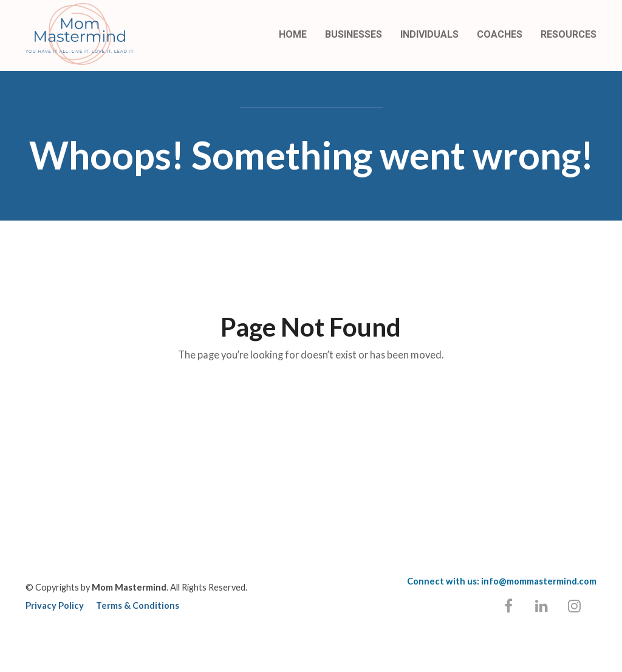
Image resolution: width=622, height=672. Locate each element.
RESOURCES (569, 34)
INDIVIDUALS (429, 34)
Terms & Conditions (138, 605)
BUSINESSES (354, 34)
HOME (293, 34)
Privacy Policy (55, 605)
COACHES (500, 34)
